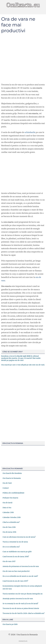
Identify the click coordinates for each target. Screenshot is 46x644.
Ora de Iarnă (7, 503)
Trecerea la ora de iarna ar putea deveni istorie (21, 608)
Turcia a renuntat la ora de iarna (15, 542)
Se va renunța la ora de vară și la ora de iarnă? (20, 604)
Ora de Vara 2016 (9, 527)
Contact (6, 488)
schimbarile (30, 132)
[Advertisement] (23, 58)
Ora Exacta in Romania (12, 478)
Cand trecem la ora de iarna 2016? (16, 557)
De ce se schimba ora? (11, 547)
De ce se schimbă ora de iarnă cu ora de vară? (20, 576)
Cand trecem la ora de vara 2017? (15, 581)
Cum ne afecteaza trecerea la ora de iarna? (19, 537)
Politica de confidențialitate (13, 493)
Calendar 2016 (8, 512)
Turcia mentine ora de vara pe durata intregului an (23, 594)
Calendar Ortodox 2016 (12, 517)
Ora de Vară (7, 483)
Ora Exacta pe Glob (10, 624)
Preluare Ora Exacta (10, 498)
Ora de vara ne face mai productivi (16, 571)
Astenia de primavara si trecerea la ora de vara (21, 566)
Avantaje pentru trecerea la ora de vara (18, 599)
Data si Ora (7, 508)
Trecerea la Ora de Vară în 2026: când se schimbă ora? (24, 613)
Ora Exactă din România (12, 473)
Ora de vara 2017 (9, 561)
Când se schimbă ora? (11, 522)
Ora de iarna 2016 (9, 532)
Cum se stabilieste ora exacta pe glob (17, 552)
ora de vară (19, 360)
